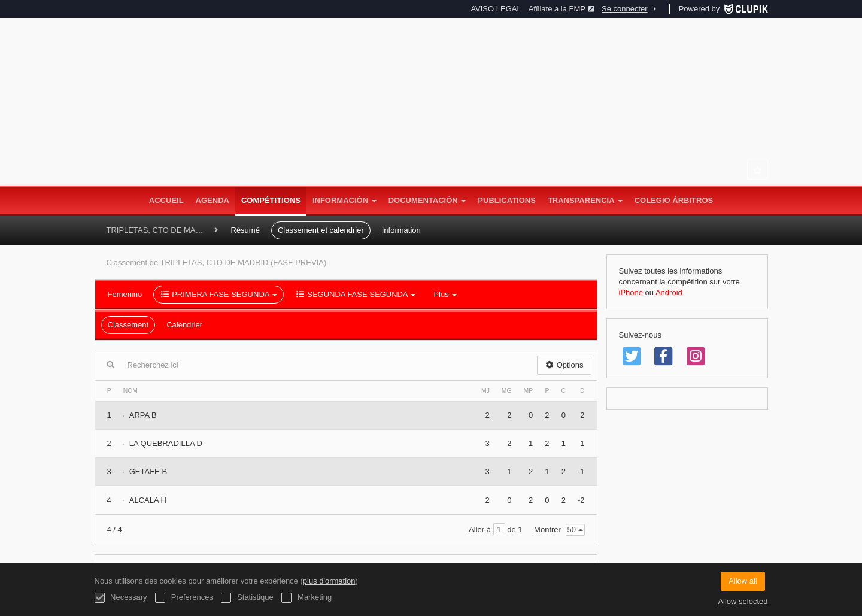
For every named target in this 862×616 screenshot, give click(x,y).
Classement (128, 325)
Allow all (743, 581)
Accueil (166, 200)
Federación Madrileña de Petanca (431, 126)
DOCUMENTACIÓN (427, 200)
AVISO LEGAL (496, 9)
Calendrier (184, 325)
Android (669, 292)
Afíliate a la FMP (561, 9)
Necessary (121, 598)
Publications (507, 200)
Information (401, 230)
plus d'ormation (329, 581)
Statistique (247, 598)
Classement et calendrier (321, 230)
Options (564, 365)
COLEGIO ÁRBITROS (674, 200)
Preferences (184, 598)
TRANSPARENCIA (585, 200)
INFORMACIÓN (345, 200)
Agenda (213, 200)
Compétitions (271, 200)
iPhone (631, 292)
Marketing (306, 598)
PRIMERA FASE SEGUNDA (218, 294)
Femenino (125, 294)
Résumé (245, 230)
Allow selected (743, 601)
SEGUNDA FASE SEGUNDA (355, 294)
